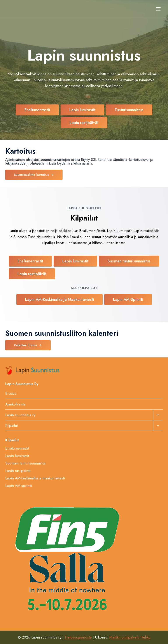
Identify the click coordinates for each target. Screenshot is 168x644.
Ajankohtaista (15, 404)
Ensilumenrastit (17, 448)
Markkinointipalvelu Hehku (130, 637)
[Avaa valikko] (158, 9)
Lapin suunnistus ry (20, 415)
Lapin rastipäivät (18, 471)
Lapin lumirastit (17, 456)
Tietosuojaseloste (78, 637)
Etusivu (11, 393)
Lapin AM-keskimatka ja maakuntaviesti (35, 478)
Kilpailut (11, 425)
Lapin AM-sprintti (19, 486)
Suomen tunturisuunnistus (25, 463)
